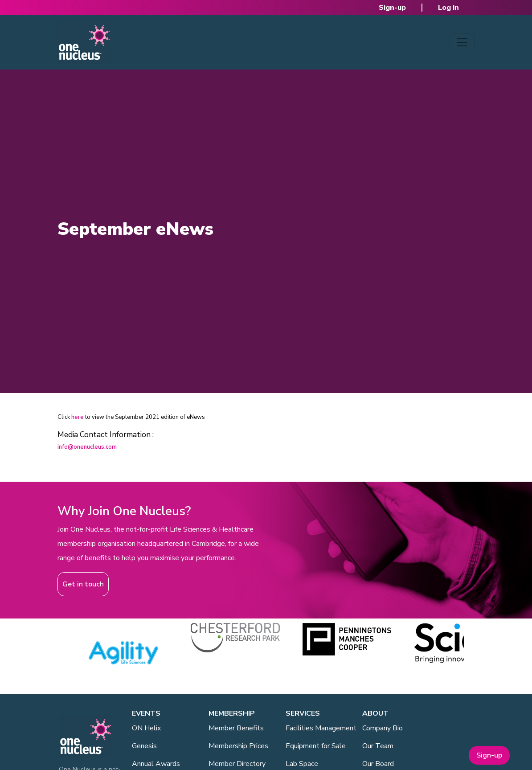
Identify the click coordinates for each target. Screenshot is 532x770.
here (78, 417)
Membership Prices (238, 746)
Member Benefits (236, 728)
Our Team (378, 746)
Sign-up (392, 8)
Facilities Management (321, 728)
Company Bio (383, 728)
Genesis (144, 746)
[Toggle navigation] (462, 42)
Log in (448, 8)
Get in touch (83, 584)
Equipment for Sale (316, 746)
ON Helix (146, 728)
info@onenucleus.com (87, 447)
